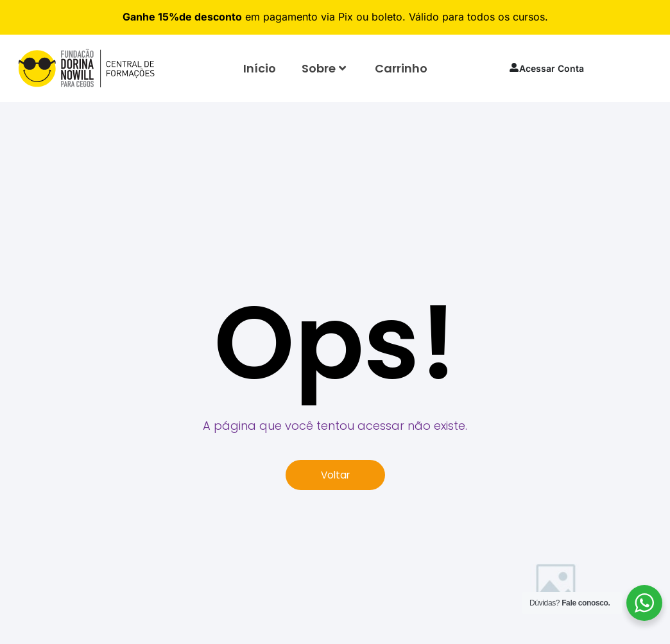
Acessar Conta (546, 68)
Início (260, 68)
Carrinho (401, 68)
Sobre (324, 68)
